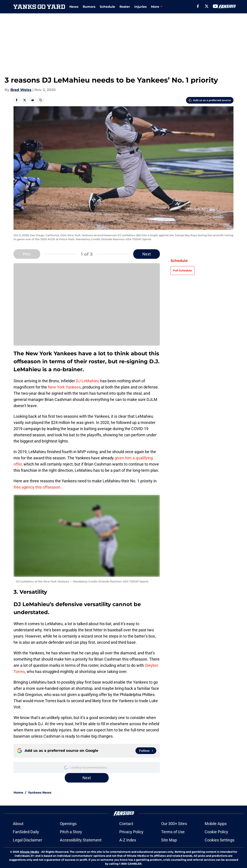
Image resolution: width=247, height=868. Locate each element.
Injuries (140, 7)
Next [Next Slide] (147, 254)
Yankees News (40, 793)
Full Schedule (182, 270)
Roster (125, 7)
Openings (68, 824)
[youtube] (215, 6)
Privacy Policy (131, 832)
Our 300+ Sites (174, 824)
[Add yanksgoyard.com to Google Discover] (210, 100)
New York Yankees (64, 387)
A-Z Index (128, 840)
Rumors (89, 7)
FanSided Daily (26, 832)
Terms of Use (173, 832)
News (74, 7)
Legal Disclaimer (27, 840)
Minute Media (29, 852)
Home (18, 793)
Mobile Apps (216, 824)
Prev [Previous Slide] (27, 254)
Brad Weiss (21, 90)
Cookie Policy (216, 832)
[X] (207, 6)
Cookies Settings (220, 840)
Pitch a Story (71, 832)
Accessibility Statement (81, 840)
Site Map (169, 840)
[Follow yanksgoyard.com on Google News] (146, 751)
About (18, 824)
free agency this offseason (37, 487)
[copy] (41, 100)
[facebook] (198, 6)
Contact (126, 824)
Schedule (107, 7)
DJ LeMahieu (88, 381)
